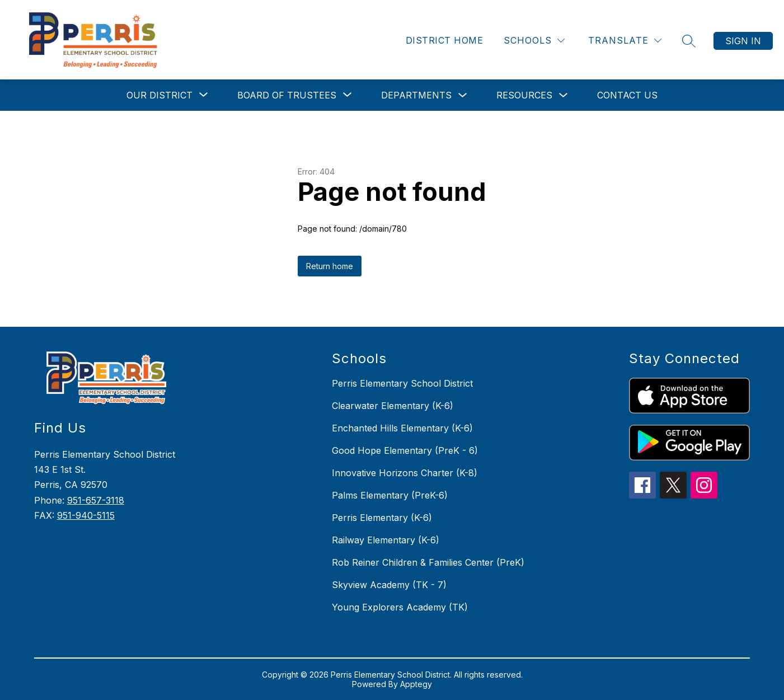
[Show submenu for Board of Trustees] (287, 95)
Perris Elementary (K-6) (382, 518)
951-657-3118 (96, 500)
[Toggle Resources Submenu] (564, 95)
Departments (416, 95)
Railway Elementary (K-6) (386, 540)
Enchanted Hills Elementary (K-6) (402, 428)
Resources (524, 95)
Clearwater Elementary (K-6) (393, 406)
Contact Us (627, 95)
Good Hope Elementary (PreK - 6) (405, 450)
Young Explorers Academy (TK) (400, 607)
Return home (330, 266)
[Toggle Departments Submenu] (463, 95)
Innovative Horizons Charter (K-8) (405, 473)
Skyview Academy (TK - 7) (389, 585)
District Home (444, 40)
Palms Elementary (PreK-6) (390, 495)
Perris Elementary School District (402, 383)
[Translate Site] (625, 41)
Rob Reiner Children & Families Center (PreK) (428, 562)
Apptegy (416, 684)
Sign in (743, 41)
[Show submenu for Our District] (159, 95)
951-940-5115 (86, 515)
